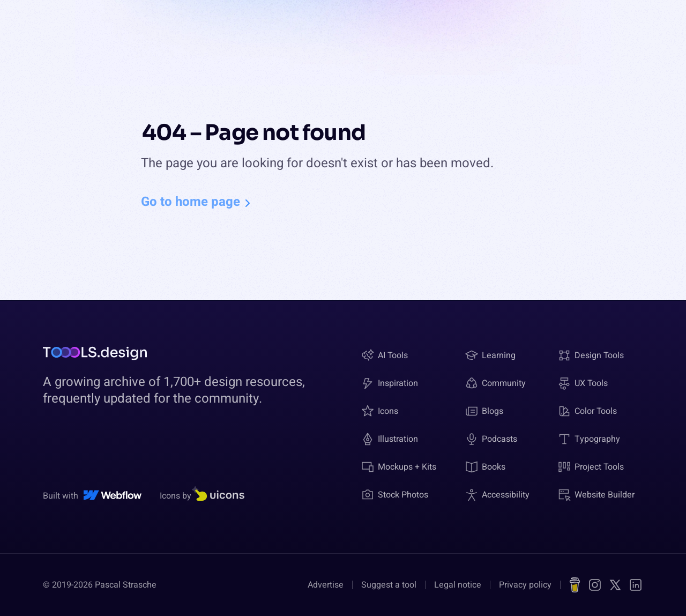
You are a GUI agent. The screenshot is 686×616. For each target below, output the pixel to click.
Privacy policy (525, 585)
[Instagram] (595, 585)
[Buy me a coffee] (575, 585)
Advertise (326, 585)
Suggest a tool (389, 585)
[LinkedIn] (636, 585)
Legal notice (458, 585)
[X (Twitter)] (615, 585)
